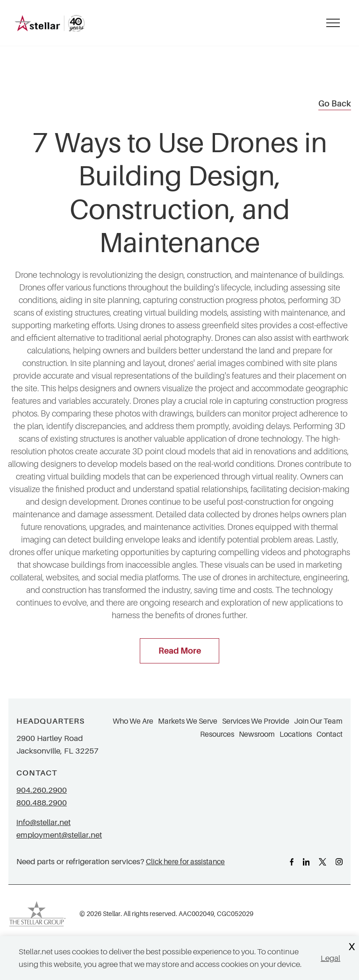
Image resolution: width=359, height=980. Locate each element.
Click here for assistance (185, 862)
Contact (330, 734)
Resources (217, 734)
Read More (180, 651)
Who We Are (133, 721)
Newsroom (257, 734)
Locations (296, 734)
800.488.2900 (42, 803)
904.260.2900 (42, 790)
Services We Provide (256, 721)
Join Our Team (318, 721)
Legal (330, 958)
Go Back (335, 104)
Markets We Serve (188, 721)
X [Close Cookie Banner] (352, 947)
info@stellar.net (43, 822)
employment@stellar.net (59, 835)
